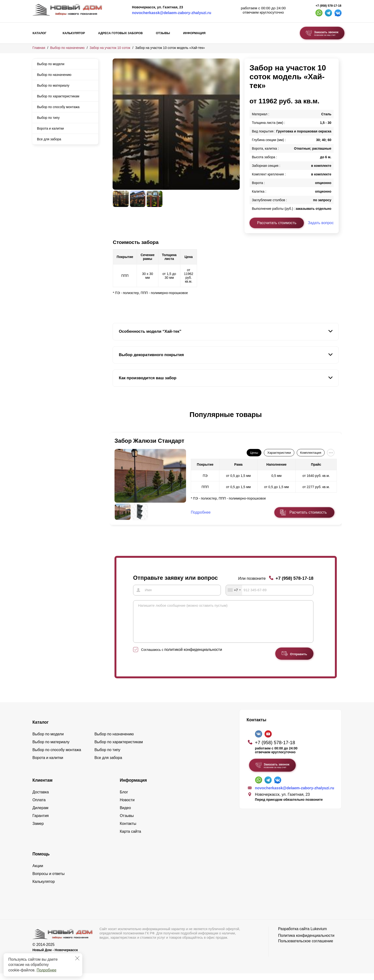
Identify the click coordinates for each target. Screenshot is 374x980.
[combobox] (234, 590)
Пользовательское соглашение (306, 948)
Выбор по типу (48, 118)
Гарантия (41, 822)
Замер (38, 830)
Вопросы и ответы (49, 880)
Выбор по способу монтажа (58, 107)
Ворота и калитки (50, 128)
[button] (115, 420)
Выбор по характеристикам (58, 96)
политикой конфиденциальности (193, 656)
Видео (125, 814)
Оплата (39, 807)
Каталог (40, 33)
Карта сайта (130, 838)
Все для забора (49, 139)
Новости (127, 807)
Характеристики (279, 453)
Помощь (41, 861)
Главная (39, 48)
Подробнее (46, 970)
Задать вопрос (321, 223)
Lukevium (319, 935)
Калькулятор (74, 33)
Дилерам (40, 814)
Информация (194, 33)
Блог (124, 799)
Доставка (41, 799)
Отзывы (163, 33)
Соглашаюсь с (182, 656)
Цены (254, 453)
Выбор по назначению (67, 48)
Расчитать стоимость (308, 512)
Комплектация (311, 453)
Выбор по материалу (53, 85)
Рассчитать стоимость (277, 223)
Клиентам (42, 787)
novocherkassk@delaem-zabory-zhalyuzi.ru (171, 13)
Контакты (128, 830)
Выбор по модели (51, 64)
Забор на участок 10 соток (110, 48)
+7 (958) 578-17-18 (328, 6)
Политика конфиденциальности (306, 942)
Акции (38, 872)
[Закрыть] (77, 958)
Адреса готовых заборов (120, 33)
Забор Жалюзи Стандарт (149, 441)
